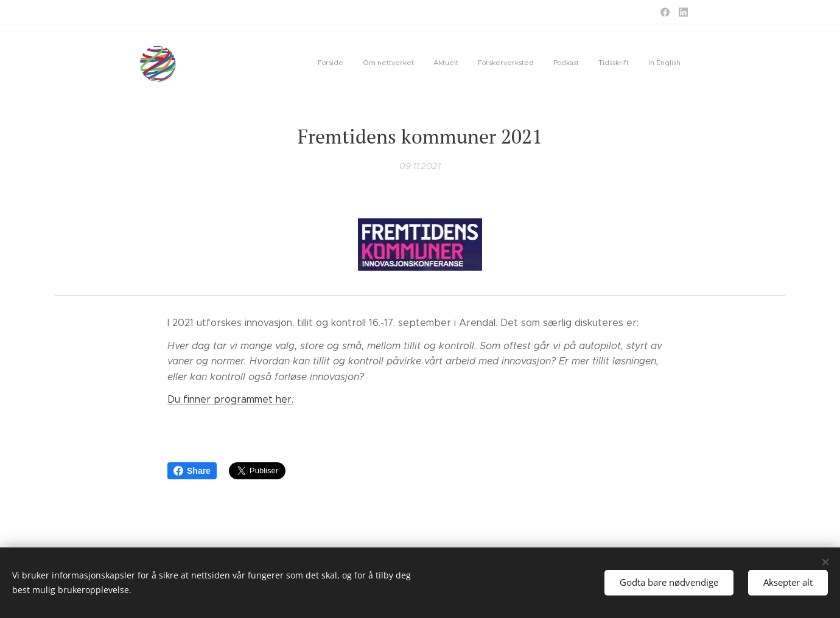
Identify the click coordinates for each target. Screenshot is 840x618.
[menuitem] (567, 64)
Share (192, 471)
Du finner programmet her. (230, 399)
